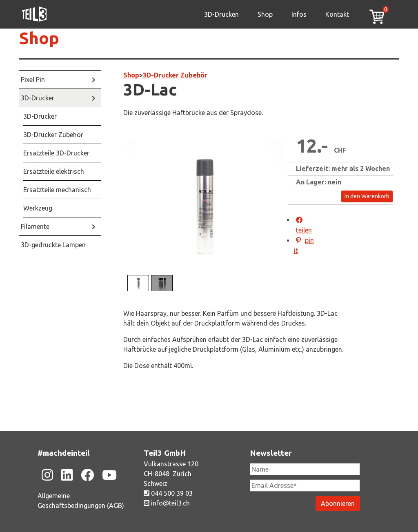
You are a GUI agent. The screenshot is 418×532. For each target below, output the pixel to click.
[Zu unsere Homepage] (34, 14)
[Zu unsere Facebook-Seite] (87, 475)
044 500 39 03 (168, 493)
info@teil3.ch (167, 503)
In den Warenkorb (367, 196)
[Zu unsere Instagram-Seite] (47, 475)
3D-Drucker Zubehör (175, 75)
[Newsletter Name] (305, 469)
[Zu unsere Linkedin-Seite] (67, 475)
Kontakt (337, 14)
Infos (299, 14)
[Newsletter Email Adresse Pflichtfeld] (305, 485)
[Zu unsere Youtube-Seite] (109, 475)
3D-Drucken (221, 14)
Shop (265, 14)
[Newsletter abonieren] (338, 503)
